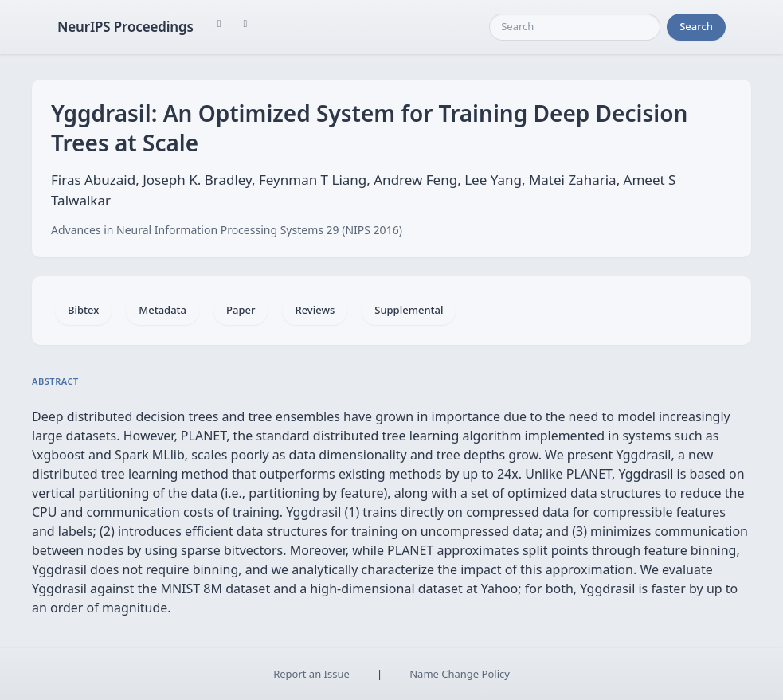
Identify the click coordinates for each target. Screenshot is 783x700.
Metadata (162, 310)
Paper (241, 310)
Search (696, 26)
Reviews (315, 310)
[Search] (575, 27)
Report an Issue (311, 674)
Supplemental (409, 310)
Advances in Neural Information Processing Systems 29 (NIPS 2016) (227, 230)
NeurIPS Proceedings (125, 27)
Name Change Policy (460, 674)
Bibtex (83, 310)
